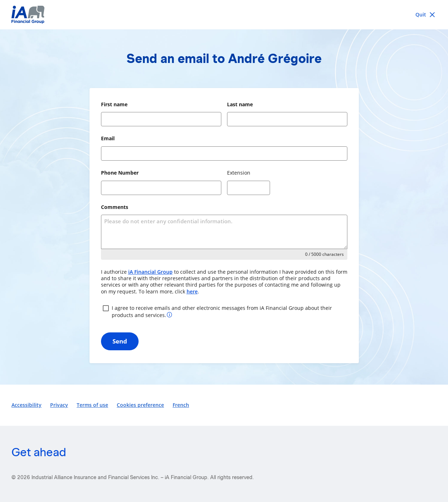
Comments (115, 207)
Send (120, 341)
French (181, 405)
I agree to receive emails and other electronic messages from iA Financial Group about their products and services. (216, 311)
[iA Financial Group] (224, 15)
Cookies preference (140, 405)
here (192, 291)
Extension (239, 173)
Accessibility (27, 405)
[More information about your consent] (170, 314)
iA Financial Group (150, 272)
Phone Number (120, 173)
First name (114, 104)
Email (108, 138)
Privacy (59, 405)
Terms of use (92, 405)
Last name (240, 104)
